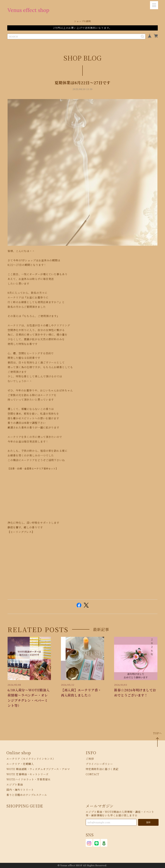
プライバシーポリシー (99, 764)
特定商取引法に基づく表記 (102, 769)
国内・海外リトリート (20, 790)
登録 (148, 822)
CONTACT (92, 774)
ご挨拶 (90, 759)
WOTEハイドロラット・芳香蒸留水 (28, 779)
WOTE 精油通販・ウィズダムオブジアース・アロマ (38, 769)
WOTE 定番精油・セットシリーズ (27, 774)
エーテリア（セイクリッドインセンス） (31, 759)
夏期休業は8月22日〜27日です (82, 83)
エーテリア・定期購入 (20, 764)
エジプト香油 (15, 785)
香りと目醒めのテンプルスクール (27, 795)
